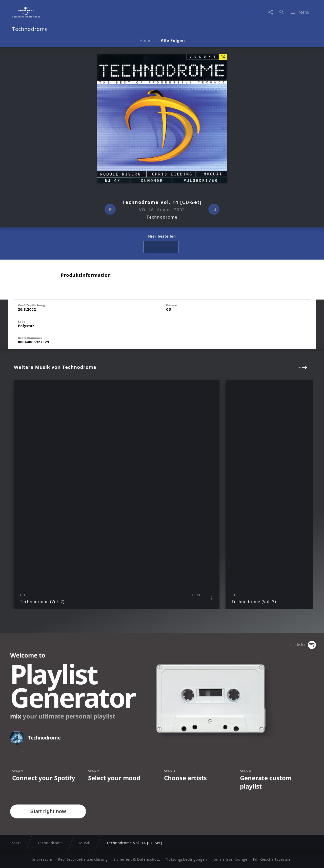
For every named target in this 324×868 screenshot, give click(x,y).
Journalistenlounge (230, 859)
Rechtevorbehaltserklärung (83, 859)
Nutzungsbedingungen (186, 859)
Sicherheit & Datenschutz (137, 859)
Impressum (42, 859)
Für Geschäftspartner (272, 859)
